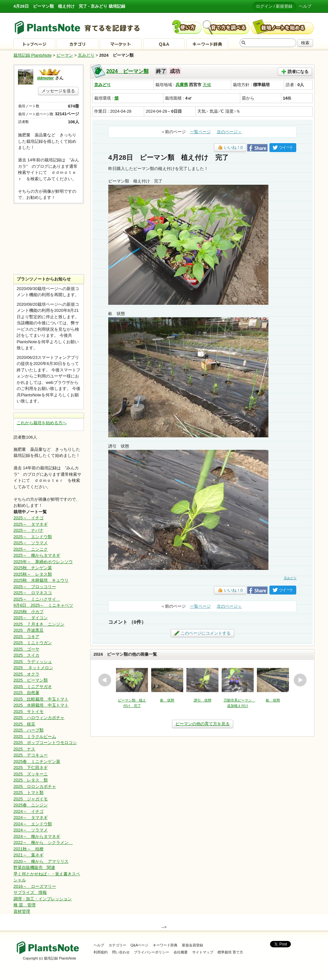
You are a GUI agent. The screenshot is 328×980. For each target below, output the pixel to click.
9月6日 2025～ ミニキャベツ (43, 605)
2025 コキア (26, 637)
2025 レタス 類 (31, 780)
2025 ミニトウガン (33, 643)
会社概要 (181, 952)
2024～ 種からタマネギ (37, 836)
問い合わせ (121, 952)
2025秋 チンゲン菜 (33, 568)
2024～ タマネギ (31, 818)
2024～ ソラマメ (31, 830)
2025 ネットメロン (33, 668)
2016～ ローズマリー (35, 886)
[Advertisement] (49, 239)
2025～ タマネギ (31, 524)
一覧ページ (200, 132)
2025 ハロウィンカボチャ (39, 718)
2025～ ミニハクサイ (37, 599)
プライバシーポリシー (152, 952)
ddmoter (45, 78)
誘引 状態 (203, 700)
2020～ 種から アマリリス (41, 861)
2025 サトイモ (29, 712)
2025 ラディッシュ (33, 662)
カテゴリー (117, 945)
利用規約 (101, 952)
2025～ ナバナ (29, 530)
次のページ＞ (229, 132)
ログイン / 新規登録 (274, 6)
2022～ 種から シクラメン (43, 842)
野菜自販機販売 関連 (34, 867)
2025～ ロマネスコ (33, 593)
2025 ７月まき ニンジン (39, 624)
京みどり (86, 55)
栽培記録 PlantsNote (33, 55)
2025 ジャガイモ (31, 799)
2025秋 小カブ (29, 612)
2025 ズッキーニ (31, 774)
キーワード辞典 (165, 945)
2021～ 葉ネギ (29, 855)
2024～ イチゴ (29, 811)
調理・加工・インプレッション (43, 899)
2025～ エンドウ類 (33, 537)
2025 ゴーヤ (26, 649)
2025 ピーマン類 (31, 680)
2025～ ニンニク (31, 549)
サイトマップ (203, 952)
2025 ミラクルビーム (35, 737)
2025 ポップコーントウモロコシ (45, 743)
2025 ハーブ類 (29, 730)
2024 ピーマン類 (127, 71)
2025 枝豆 (24, 724)
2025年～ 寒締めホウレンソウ (43, 562)
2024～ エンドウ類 (33, 824)
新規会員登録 (193, 945)
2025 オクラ (26, 674)
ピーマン (65, 55)
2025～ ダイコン (31, 618)
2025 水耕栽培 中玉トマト (41, 705)
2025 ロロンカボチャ (35, 786)
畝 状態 (167, 700)
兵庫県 (182, 85)
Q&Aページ (139, 945)
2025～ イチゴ (29, 518)
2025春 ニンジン (31, 805)
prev (105, 680)
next (300, 680)
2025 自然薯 (26, 693)
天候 (207, 85)
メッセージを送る (58, 91)
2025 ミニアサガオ (33, 687)
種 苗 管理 (25, 905)
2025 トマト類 (29, 793)
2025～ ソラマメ (31, 543)
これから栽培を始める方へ (42, 423)
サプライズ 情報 (30, 892)
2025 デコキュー (31, 755)
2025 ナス (24, 749)
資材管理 (22, 911)
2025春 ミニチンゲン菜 (37, 761)
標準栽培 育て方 (230, 952)
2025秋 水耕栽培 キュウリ (41, 580)
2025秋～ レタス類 (33, 574)
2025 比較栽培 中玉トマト (41, 699)
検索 (305, 43)
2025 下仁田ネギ (31, 768)
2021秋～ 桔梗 (29, 849)
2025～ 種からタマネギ (37, 555)
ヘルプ (305, 6)
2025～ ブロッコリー (35, 587)
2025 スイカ (26, 655)
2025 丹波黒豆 (29, 630)
